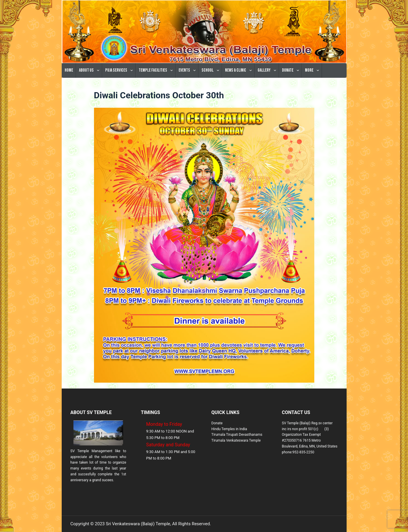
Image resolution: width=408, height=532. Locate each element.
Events (188, 70)
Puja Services (120, 70)
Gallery (268, 70)
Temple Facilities (157, 70)
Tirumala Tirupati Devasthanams (237, 435)
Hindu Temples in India (229, 429)
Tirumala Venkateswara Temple (236, 440)
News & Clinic (240, 70)
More (313, 70)
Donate (292, 70)
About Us (90, 70)
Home (69, 70)
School (211, 70)
